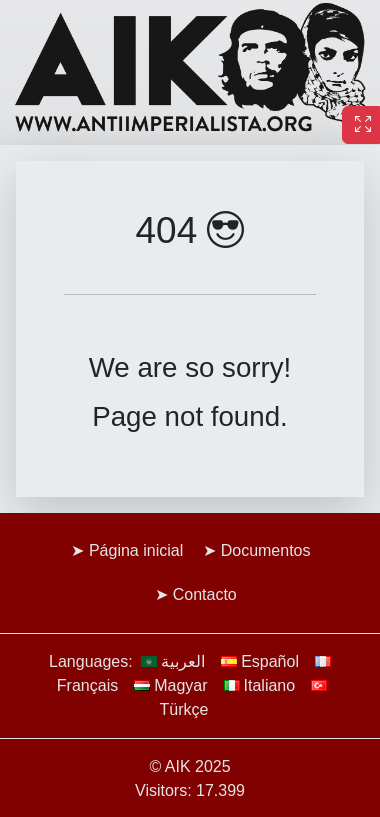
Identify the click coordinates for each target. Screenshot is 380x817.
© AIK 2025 (189, 766)
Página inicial (136, 550)
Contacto (205, 594)
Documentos (266, 550)
